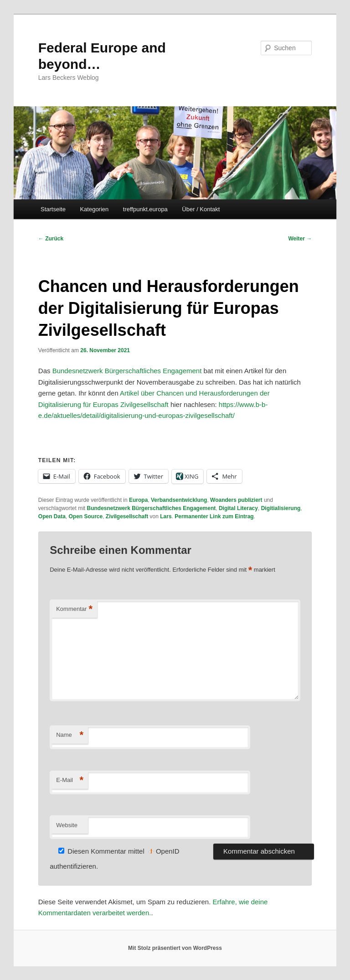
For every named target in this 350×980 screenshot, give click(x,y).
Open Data (52, 516)
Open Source (85, 516)
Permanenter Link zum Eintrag (214, 516)
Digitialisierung (281, 508)
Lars (166, 516)
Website (67, 825)
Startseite (53, 209)
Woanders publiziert (236, 500)
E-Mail (70, 780)
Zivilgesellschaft (127, 516)
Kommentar (74, 609)
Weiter (300, 239)
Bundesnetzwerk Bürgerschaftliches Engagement (127, 371)
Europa (138, 500)
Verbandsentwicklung (179, 500)
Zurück (51, 239)
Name (70, 735)
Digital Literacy (238, 508)
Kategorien (94, 209)
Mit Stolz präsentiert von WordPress (175, 948)
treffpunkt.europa (145, 209)
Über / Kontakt (201, 209)
